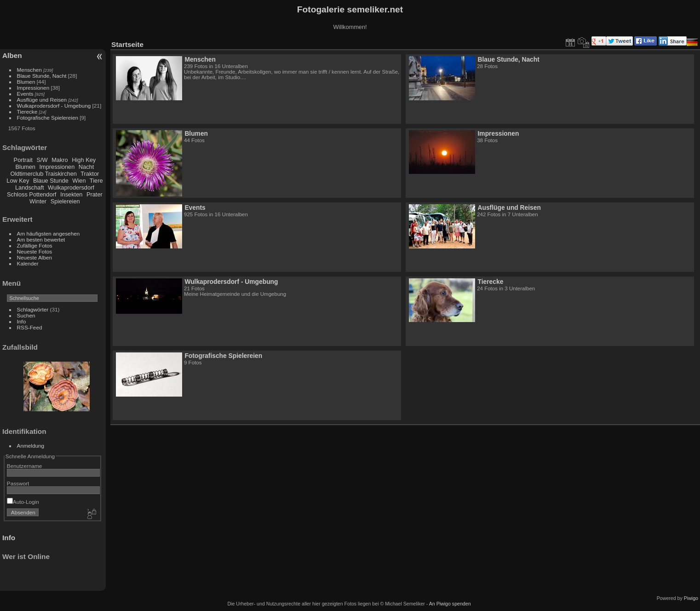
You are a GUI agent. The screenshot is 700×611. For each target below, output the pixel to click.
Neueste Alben (35, 257)
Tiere (96, 181)
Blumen (26, 82)
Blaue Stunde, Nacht (42, 76)
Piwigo (691, 598)
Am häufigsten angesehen (49, 233)
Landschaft (30, 187)
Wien (79, 181)
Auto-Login (23, 502)
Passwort (18, 483)
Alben (12, 55)
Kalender (28, 263)
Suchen (26, 315)
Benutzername (25, 466)
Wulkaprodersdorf (71, 187)
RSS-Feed (30, 327)
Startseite (127, 44)
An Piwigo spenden (450, 604)
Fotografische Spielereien (48, 118)
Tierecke (27, 112)
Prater (95, 194)
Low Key (18, 181)
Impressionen (33, 88)
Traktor (90, 174)
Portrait (23, 160)
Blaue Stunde (51, 181)
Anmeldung (31, 446)
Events (25, 94)
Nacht (86, 167)
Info (22, 321)
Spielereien (65, 201)
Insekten (71, 194)
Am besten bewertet (41, 239)
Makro (60, 160)
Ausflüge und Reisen (42, 100)
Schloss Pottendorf (32, 194)
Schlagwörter (33, 309)
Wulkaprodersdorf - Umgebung (54, 106)
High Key (84, 160)
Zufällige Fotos (35, 245)
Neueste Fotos (35, 251)
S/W (42, 160)
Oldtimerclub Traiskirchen (44, 174)
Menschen (29, 70)
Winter (38, 201)
